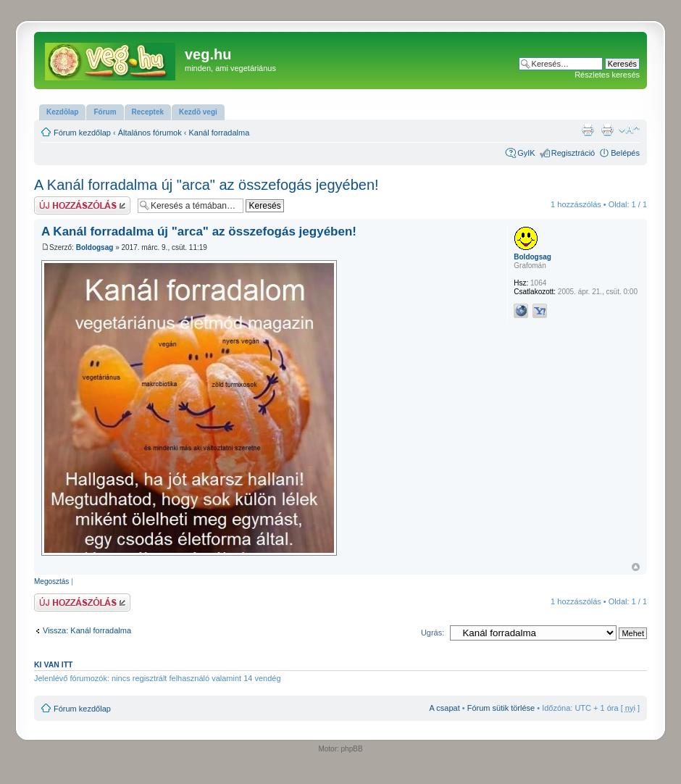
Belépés (625, 153)
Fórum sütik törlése (501, 708)
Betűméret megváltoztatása (629, 130)
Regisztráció (573, 153)
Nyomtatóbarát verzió (607, 130)
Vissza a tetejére (636, 567)
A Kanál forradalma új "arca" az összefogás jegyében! (206, 185)
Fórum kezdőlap (82, 133)
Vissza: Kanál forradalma (87, 630)
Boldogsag (95, 247)
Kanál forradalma (220, 133)
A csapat (445, 708)
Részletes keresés (607, 75)
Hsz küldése (82, 205)
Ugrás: (433, 633)
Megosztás (51, 581)
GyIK (526, 153)
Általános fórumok (150, 133)
